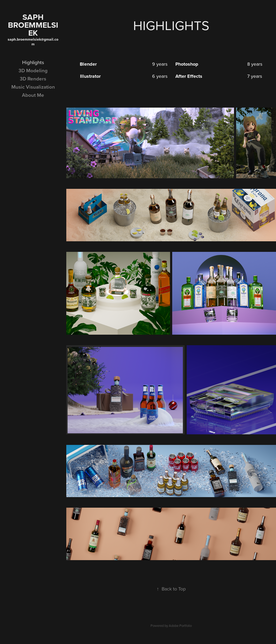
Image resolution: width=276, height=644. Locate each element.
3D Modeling (33, 70)
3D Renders (33, 79)
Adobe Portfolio (180, 626)
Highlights (33, 62)
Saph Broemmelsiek (33, 25)
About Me (33, 95)
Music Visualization (33, 87)
